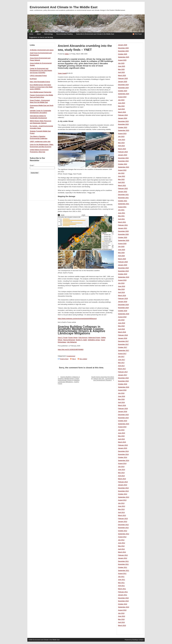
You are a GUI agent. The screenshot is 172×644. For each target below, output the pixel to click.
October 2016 (123, 384)
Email (32, 165)
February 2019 (123, 299)
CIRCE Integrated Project (38, 76)
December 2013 (123, 488)
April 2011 (121, 586)
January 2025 (123, 82)
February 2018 (123, 335)
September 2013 (124, 497)
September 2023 (124, 130)
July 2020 (121, 247)
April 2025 (121, 72)
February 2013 (123, 519)
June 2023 (122, 140)
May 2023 (121, 143)
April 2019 (121, 292)
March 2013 (122, 515)
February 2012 (123, 555)
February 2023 (123, 152)
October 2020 (123, 237)
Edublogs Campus (138, 640)
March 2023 (122, 149)
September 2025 (124, 57)
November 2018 (123, 308)
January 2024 (123, 118)
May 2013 (121, 509)
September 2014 (124, 461)
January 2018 (123, 338)
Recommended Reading (64, 34)
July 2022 (121, 173)
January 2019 (123, 302)
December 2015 (123, 415)
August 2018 (122, 317)
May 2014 (121, 473)
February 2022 (123, 189)
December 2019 (123, 268)
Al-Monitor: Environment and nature (42, 50)
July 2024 (121, 100)
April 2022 (121, 182)
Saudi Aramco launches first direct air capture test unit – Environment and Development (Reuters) (103, 379)
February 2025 (123, 78)
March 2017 (122, 369)
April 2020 (121, 256)
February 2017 (123, 372)
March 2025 (122, 75)
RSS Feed (138, 34)
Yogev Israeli (62, 73)
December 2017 (123, 341)
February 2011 (123, 592)
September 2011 (124, 571)
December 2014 (123, 451)
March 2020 (122, 259)
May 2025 (121, 69)
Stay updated (83, 359)
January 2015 (123, 448)
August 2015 (122, 427)
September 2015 (124, 424)
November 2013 (123, 491)
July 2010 (121, 613)
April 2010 (121, 622)
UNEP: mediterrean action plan (40, 142)
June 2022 (122, 176)
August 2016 (122, 390)
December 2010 (123, 598)
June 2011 (122, 580)
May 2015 (121, 436)
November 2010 (123, 601)
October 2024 (123, 91)
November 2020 (123, 234)
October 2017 (123, 347)
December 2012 (123, 525)
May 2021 (121, 216)
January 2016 (123, 412)
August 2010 (122, 610)
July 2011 (121, 577)
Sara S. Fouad (63, 338)
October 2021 (123, 201)
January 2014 (123, 485)
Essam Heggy (73, 338)
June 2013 (122, 506)
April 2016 (121, 402)
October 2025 (123, 54)
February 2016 (123, 409)
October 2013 (123, 494)
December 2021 (123, 195)
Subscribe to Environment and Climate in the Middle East (95, 34)
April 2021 (121, 219)
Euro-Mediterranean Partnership (41, 92)
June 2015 (122, 433)
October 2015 (123, 421)
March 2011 (122, 589)
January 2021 (123, 228)
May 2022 (121, 179)
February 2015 (123, 445)
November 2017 (123, 344)
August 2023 (122, 134)
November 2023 (123, 124)
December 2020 (123, 231)
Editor (67, 54)
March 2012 (122, 552)
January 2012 (123, 558)
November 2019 (123, 271)
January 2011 (123, 595)
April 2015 (121, 439)
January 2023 (123, 155)
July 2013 (121, 503)
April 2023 (121, 146)
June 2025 (122, 66)
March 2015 (122, 442)
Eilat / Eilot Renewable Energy (40, 82)
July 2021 (121, 210)
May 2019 (121, 289)
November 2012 (123, 528)
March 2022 (122, 186)
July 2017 (121, 357)
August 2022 (122, 170)
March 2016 (122, 405)
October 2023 (123, 127)
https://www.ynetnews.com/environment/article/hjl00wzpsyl (77, 319)
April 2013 (121, 512)
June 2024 (122, 103)
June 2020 (122, 250)
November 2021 (123, 198)
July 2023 (121, 137)
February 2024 (123, 115)
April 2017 (121, 366)
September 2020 (124, 240)
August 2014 (122, 463)
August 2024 (122, 97)
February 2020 (123, 262)
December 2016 (123, 378)
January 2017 (123, 375)
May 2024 (121, 106)
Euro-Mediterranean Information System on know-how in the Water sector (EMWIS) (41, 87)
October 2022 (123, 164)
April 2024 (121, 109)
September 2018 (124, 314)
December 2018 (123, 305)
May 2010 (121, 619)
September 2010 (124, 607)
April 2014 (121, 476)
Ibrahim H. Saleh (81, 340)
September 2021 (124, 204)
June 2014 (122, 470)
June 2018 (122, 323)
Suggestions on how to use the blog (41, 37)
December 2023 (123, 121)
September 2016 (124, 387)
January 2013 (123, 522)
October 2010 (123, 604)
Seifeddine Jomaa (94, 340)
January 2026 (123, 45)
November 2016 (123, 381)
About (39, 34)
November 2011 (123, 564)
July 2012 (121, 540)
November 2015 (123, 418)
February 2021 (123, 225)
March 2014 (122, 479)
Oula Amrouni (83, 338)
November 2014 (123, 454)
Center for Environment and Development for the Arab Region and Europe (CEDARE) (41, 71)
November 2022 (123, 161)
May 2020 (121, 253)
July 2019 (121, 283)
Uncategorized (71, 356)
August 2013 (122, 500)
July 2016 (121, 393)
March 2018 (122, 332)
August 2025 (122, 60)
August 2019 (122, 280)
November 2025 (123, 51)
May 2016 (121, 399)
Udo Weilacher (72, 342)
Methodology (48, 34)
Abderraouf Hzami (94, 338)
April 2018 (121, 329)
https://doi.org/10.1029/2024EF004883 (71, 350)
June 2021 (122, 213)
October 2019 (123, 274)
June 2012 (122, 543)
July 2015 (121, 430)
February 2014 (123, 482)
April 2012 (121, 549)
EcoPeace (33, 79)
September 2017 (124, 350)
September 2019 (124, 277)
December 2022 (123, 158)
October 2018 (123, 311)
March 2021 (122, 222)
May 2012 (121, 546)
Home (31, 34)
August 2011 (122, 574)
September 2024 (124, 94)
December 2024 (123, 85)
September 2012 (124, 534)
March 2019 (122, 296)
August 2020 (122, 244)
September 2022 (124, 167)
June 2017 (122, 360)
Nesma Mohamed (69, 340)
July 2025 (121, 63)
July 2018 (121, 320)
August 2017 (122, 354)
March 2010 (122, 625)
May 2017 (121, 363)
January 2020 (123, 265)
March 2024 (122, 112)
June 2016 (122, 396)
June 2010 (122, 616)
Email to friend (64, 359)
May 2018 (121, 326)
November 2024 (123, 88)
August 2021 (122, 207)
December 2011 (123, 561)
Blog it (74, 359)
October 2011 (123, 567)
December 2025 (123, 48)
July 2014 (121, 467)
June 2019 (122, 286)
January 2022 (123, 192)
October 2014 (123, 457)
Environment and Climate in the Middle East (64, 7)
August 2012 (122, 537)
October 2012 (123, 531)
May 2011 (121, 583)
